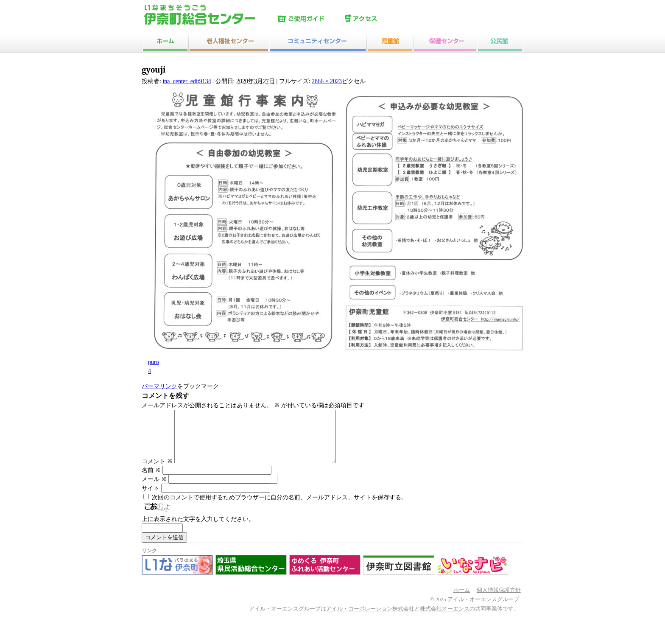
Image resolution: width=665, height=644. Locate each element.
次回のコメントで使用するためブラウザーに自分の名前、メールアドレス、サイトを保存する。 (279, 508)
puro (154, 362)
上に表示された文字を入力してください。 (198, 529)
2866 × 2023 (327, 81)
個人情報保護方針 (499, 600)
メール (154, 489)
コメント (157, 472)
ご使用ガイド (309, 19)
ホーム (462, 600)
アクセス (377, 19)
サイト (151, 498)
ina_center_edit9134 (187, 81)
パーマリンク (159, 386)
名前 (151, 480)
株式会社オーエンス (445, 619)
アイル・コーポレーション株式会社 (370, 619)
